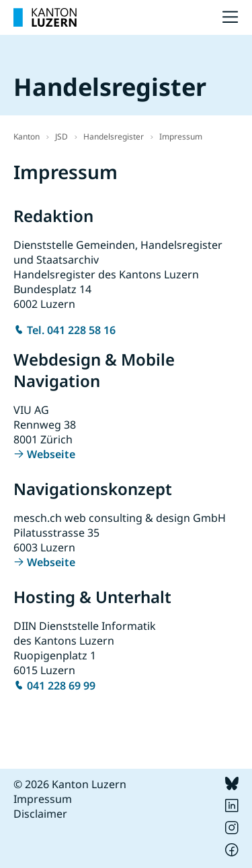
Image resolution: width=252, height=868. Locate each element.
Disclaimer (40, 814)
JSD (61, 137)
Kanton (27, 137)
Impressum (181, 137)
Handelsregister (114, 137)
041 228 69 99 (61, 686)
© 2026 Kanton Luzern (70, 784)
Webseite (51, 454)
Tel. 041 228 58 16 (71, 330)
